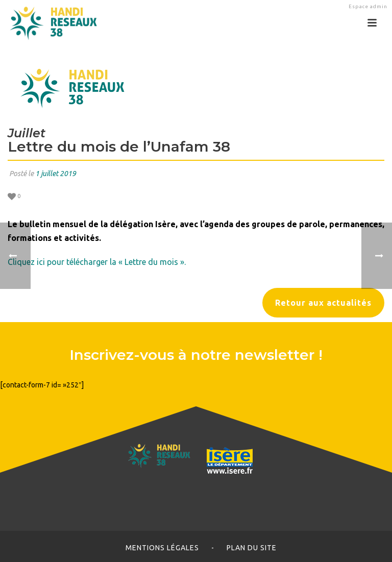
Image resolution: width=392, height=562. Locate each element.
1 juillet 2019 (56, 174)
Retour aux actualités (323, 303)
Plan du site (252, 548)
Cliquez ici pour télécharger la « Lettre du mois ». (97, 262)
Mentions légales (162, 548)
